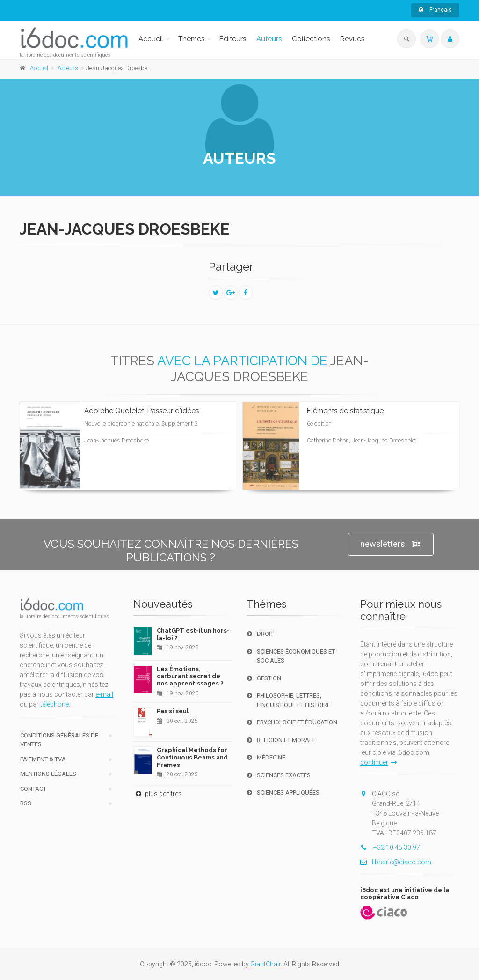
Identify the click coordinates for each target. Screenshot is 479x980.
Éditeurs (233, 39)
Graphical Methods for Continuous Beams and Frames (192, 757)
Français (435, 10)
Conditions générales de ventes (59, 740)
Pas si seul (173, 711)
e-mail (104, 694)
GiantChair (265, 964)
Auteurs (269, 39)
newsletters (391, 544)
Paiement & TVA (43, 759)
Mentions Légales (48, 774)
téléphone (54, 704)
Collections (311, 39)
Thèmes (191, 39)
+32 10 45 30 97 (390, 847)
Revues (352, 39)
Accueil (151, 39)
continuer (379, 762)
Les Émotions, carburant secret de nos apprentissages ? (190, 676)
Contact (33, 789)
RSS (26, 803)
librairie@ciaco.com (396, 862)
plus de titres (158, 794)
